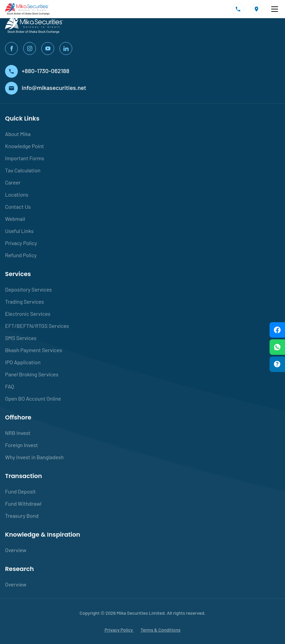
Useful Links (19, 231)
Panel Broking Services (32, 374)
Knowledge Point (25, 146)
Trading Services (25, 301)
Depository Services (28, 289)
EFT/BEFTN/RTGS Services (37, 326)
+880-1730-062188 (37, 71)
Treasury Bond (22, 516)
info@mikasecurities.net (46, 88)
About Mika (18, 134)
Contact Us (18, 207)
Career (13, 182)
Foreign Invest (22, 445)
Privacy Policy (21, 243)
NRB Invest (18, 433)
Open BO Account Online (33, 398)
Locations (17, 194)
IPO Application (23, 362)
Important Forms (25, 158)
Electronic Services (28, 314)
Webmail (15, 219)
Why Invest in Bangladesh (34, 457)
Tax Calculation (23, 170)
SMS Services (21, 338)
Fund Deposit (20, 491)
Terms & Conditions (160, 630)
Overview (16, 550)
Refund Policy (21, 255)
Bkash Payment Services (34, 350)
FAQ (10, 386)
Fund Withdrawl (23, 503)
